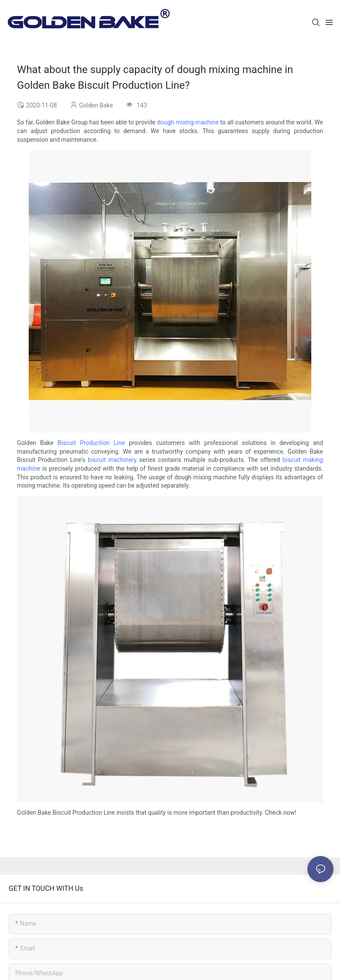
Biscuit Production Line (91, 443)
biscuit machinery (112, 460)
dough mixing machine (188, 122)
